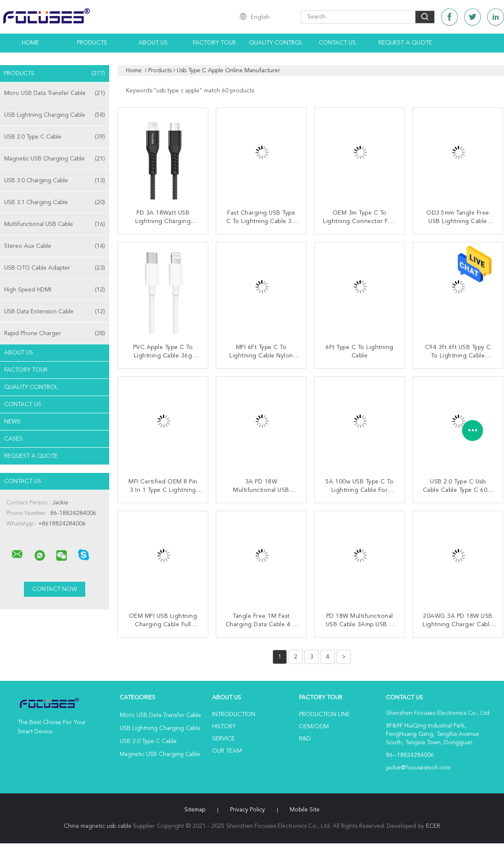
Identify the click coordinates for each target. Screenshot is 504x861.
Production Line (324, 714)
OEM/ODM (314, 727)
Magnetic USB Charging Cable (55, 159)
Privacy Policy (248, 810)
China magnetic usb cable (98, 826)
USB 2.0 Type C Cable (55, 137)
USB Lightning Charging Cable (55, 115)
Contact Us (337, 43)
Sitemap (195, 810)
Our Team (227, 751)
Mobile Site (305, 810)
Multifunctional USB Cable (55, 224)
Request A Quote (405, 43)
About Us (153, 43)
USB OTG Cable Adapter (55, 268)
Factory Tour (214, 43)
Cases (13, 439)
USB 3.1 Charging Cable (55, 202)
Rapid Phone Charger (55, 333)
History (224, 727)
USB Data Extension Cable (55, 312)
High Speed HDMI (55, 290)
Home (30, 43)
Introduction (234, 714)
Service (223, 739)
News (12, 422)
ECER (433, 826)
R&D (305, 739)
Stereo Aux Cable (55, 246)
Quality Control (276, 43)
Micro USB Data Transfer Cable (55, 93)
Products (92, 43)
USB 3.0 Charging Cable (55, 181)
